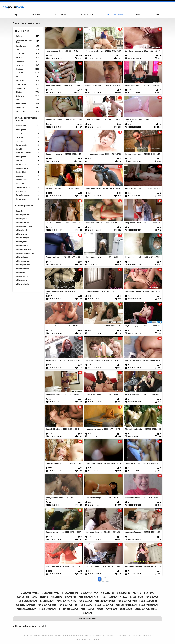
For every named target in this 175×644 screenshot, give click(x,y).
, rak (28, 50)
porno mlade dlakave (27, 609)
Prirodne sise (28, 46)
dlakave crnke (21, 234)
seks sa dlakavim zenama (146, 609)
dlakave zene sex (70, 593)
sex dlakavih (87, 613)
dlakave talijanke (23, 284)
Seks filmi (28, 149)
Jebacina (28, 134)
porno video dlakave (69, 609)
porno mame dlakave (149, 605)
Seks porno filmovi (28, 188)
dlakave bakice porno (24, 226)
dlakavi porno (123, 593)
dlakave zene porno (30, 593)
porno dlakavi (86, 605)
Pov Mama (28, 81)
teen (28, 77)
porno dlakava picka (66, 601)
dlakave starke (22, 280)
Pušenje (28, 36)
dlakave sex (21, 273)
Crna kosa (28, 108)
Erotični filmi (28, 172)
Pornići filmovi (28, 199)
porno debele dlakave (27, 601)
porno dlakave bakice (105, 601)
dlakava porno (22, 219)
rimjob (100, 609)
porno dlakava (47, 601)
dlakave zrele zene (89, 593)
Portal (139, 15)
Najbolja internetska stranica (26, 119)
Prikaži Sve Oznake (88, 619)
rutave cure (111, 609)
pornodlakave (87, 609)
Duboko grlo (28, 96)
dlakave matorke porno (25, 253)
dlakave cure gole (23, 238)
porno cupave (152, 597)
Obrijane (28, 92)
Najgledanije (87, 15)
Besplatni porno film (28, 153)
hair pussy (149, 593)
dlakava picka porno (24, 215)
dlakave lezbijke (22, 246)
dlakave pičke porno (24, 261)
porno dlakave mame (127, 601)
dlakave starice (22, 276)
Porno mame (28, 164)
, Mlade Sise (28, 88)
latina (34, 597)
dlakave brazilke (22, 230)
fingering (137, 593)
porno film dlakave (104, 605)
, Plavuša (28, 73)
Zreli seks (28, 161)
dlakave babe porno (24, 222)
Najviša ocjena (61, 15)
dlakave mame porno (24, 249)
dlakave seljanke (22, 269)
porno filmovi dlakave (126, 605)
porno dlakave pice (148, 601)
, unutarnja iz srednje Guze (28, 41)
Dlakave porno (81, 639)
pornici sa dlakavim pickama (114, 597)
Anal (28, 100)
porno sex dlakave (48, 609)
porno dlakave (85, 601)
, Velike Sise (28, 54)
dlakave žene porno (50, 593)
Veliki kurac (28, 65)
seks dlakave (126, 609)
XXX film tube (28, 191)
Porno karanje (28, 145)
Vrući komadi (28, 104)
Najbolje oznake (26, 206)
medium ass (28, 111)
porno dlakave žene (68, 605)
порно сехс (28, 184)
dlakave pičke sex (23, 265)
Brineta (28, 57)
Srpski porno (28, 130)
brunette (19, 211)
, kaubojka (28, 61)
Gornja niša (23, 31)
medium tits (56, 597)
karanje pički (23, 597)
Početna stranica (16, 15)
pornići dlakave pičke (89, 597)
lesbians (44, 597)
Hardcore (28, 69)
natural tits (70, 597)
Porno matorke (28, 126)
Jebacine (28, 138)
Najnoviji (36, 15)
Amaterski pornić (28, 168)
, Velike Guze (28, 84)
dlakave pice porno (23, 257)
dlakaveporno (107, 593)
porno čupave (137, 597)
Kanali (159, 15)
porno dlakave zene (47, 605)
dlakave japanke (22, 242)
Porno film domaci (28, 195)
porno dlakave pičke (26, 605)
